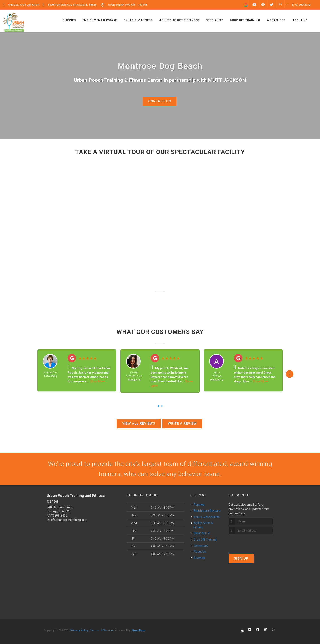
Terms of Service (102, 630)
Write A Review (182, 423)
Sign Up (241, 558)
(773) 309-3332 (57, 516)
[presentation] (251, 542)
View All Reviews (139, 423)
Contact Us (160, 101)
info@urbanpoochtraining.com (67, 520)
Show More (97, 381)
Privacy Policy (79, 630)
